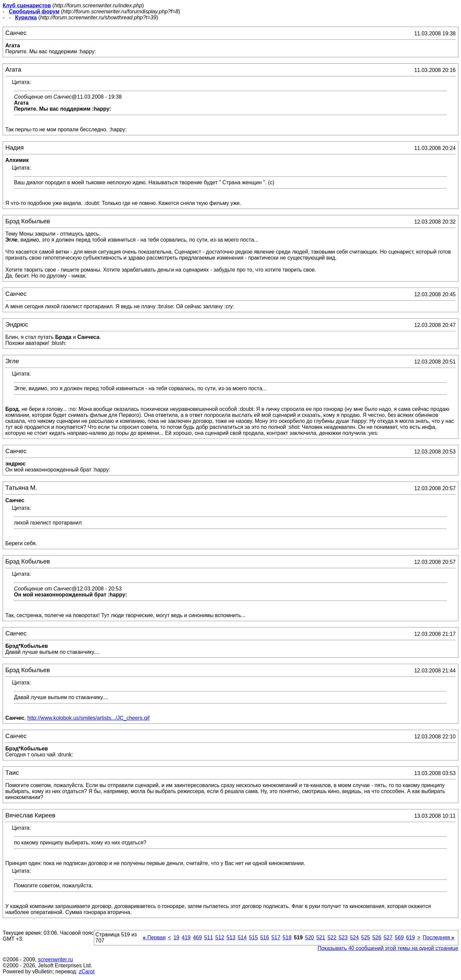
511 (209, 938)
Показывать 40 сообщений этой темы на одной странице (388, 948)
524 (354, 938)
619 (411, 938)
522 (332, 938)
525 (366, 938)
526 (377, 938)
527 (388, 938)
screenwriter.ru (55, 960)
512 (220, 938)
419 (186, 938)
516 (265, 938)
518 (287, 938)
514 (242, 938)
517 (276, 938)
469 (197, 938)
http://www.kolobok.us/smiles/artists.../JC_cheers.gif (88, 718)
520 (309, 938)
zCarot (87, 972)
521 (321, 938)
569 (399, 938)
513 (231, 938)
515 (253, 938)
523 (343, 938)
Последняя (439, 938)
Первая (154, 938)
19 (176, 938)
